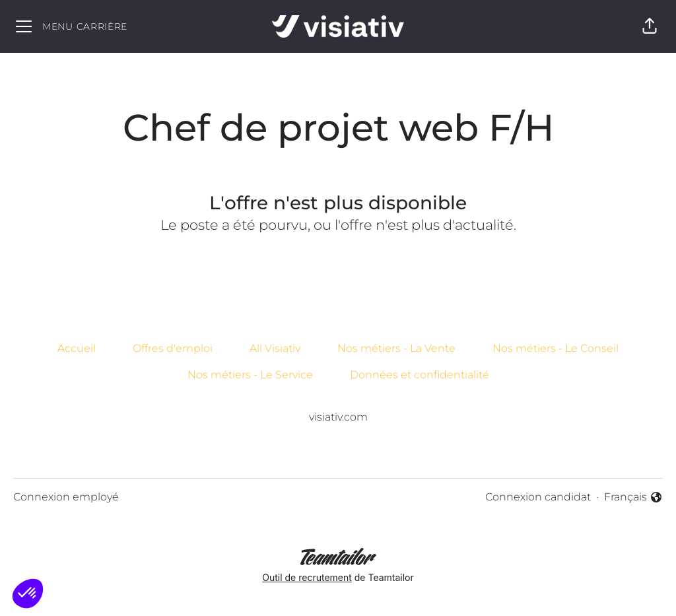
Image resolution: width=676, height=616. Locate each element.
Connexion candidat (538, 497)
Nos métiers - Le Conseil (556, 348)
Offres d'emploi (173, 348)
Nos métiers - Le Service (250, 375)
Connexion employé (66, 497)
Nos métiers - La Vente (396, 348)
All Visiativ (275, 348)
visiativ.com (338, 417)
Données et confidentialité (420, 375)
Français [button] (633, 498)
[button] (650, 26)
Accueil (77, 348)
